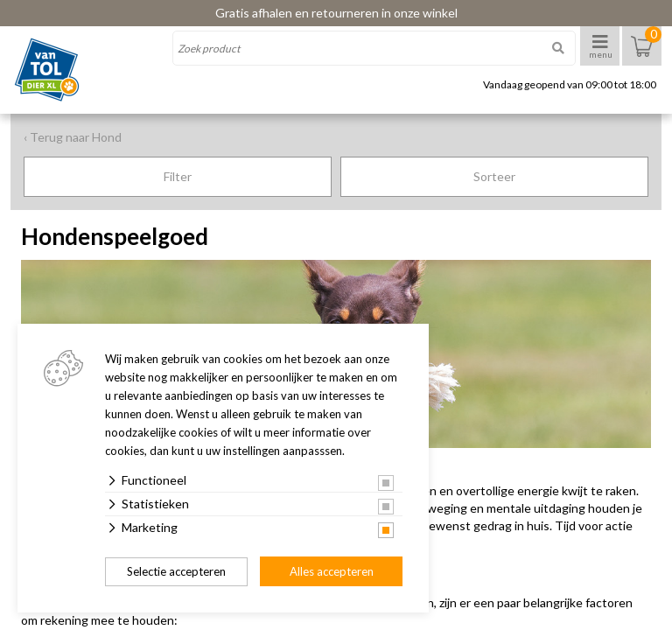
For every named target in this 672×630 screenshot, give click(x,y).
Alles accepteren (332, 571)
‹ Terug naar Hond (73, 137)
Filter (178, 176)
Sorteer (494, 176)
